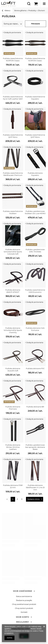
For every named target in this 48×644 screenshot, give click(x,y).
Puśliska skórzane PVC (35, 368)
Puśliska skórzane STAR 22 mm (13, 486)
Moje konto (23, 617)
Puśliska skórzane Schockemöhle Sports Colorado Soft (13, 252)
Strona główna (20, 10)
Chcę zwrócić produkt (24, 608)
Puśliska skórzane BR (35, 407)
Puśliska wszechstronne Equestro (35, 98)
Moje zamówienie (23, 591)
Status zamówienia (24, 596)
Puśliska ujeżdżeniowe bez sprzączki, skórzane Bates (35, 447)
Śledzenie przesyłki (24, 600)
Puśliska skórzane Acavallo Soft (13, 370)
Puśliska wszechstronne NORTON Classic (13, 59)
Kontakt (24, 612)
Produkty (32, 10)
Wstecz (6, 11)
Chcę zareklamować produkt (24, 604)
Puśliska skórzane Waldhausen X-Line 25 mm (35, 487)
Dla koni (41, 10)
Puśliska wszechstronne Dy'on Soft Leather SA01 (13, 98)
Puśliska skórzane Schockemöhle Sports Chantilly (13, 330)
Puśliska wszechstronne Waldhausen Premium (13, 174)
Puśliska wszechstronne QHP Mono (13, 136)
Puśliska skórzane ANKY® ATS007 (13, 291)
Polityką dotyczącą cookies (21, 629)
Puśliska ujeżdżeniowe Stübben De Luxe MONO (35, 212)
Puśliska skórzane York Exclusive (35, 329)
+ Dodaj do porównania (12, 32)
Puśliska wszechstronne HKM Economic (35, 291)
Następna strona (33, 499)
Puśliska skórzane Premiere (13, 408)
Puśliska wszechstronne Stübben (13, 212)
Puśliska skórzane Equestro (35, 174)
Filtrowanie (36, 24)
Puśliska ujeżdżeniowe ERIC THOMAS (35, 251)
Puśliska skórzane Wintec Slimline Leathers (13, 447)
